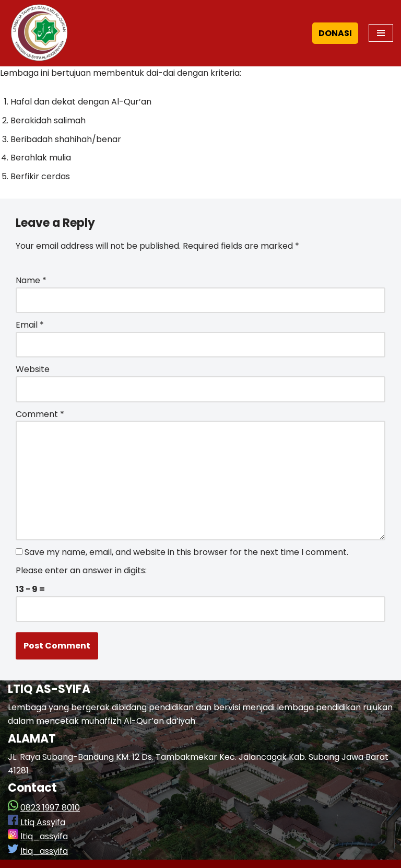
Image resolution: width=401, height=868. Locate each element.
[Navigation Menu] (381, 33)
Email (30, 325)
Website (33, 369)
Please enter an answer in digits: (81, 570)
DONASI (335, 33)
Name (31, 280)
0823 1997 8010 (50, 808)
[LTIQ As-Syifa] (39, 33)
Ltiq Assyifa (43, 822)
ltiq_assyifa (44, 836)
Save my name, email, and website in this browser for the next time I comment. (186, 552)
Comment (40, 414)
